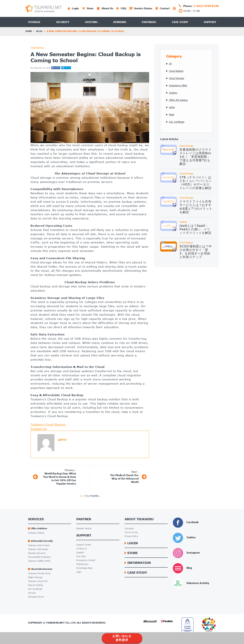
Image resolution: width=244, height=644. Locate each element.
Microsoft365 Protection (39, 557)
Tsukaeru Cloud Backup (48, 424)
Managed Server (36, 597)
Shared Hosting (35, 585)
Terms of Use (131, 532)
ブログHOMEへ (90, 496)
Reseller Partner (84, 528)
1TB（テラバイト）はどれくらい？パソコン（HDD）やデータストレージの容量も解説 (195, 183)
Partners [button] (149, 22)
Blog (39, 31)
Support (210, 22)
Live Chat (81, 556)
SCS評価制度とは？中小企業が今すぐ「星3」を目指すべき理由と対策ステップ (196, 251)
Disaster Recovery (37, 553)
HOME (29, 31)
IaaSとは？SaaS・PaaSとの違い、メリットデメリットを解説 (195, 229)
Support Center (84, 545)
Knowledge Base (84, 568)
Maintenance (82, 564)
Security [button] (63, 22)
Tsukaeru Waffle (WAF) (39, 561)
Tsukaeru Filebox (36, 533)
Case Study (180, 22)
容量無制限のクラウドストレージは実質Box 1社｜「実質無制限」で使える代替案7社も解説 (195, 157)
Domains (120, 22)
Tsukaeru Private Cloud (39, 573)
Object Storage (35, 577)
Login (79, 572)
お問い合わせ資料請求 (122, 638)
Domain (32, 593)
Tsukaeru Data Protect (39, 545)
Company (129, 528)
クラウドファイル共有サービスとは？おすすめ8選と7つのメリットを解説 (196, 207)
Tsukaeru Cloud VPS (38, 581)
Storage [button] (34, 22)
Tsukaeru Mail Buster (38, 549)
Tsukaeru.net (55, 623)
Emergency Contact (86, 560)
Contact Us (39, 429)
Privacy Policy (131, 536)
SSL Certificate (35, 589)
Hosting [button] (91, 22)
